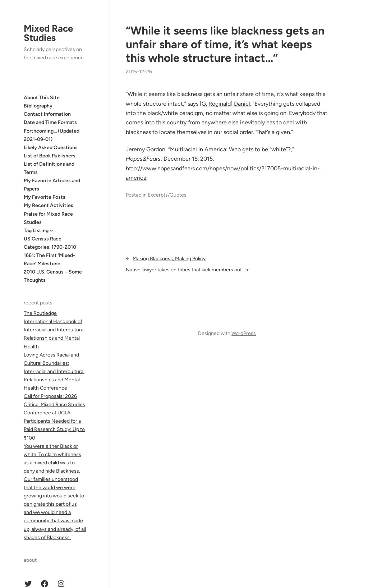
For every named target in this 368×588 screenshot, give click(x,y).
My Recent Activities (49, 205)
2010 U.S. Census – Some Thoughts (53, 276)
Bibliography (38, 106)
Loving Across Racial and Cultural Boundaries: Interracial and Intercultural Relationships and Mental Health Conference (54, 371)
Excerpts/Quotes (167, 195)
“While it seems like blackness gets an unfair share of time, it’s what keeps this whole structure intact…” (225, 44)
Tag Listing (36, 231)
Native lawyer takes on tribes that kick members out (184, 270)
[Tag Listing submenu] (51, 230)
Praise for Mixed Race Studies (48, 218)
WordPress (244, 333)
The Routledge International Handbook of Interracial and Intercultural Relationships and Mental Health (54, 330)
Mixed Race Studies (48, 33)
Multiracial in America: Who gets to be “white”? (230, 149)
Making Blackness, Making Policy (169, 259)
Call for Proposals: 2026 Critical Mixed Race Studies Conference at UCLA (54, 405)
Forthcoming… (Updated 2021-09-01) (52, 135)
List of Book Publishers (50, 156)
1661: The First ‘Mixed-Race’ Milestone (49, 259)
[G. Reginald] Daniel (225, 104)
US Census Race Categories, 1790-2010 (50, 243)
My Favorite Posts (45, 197)
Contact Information (47, 114)
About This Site (42, 98)
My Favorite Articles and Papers (52, 185)
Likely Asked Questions (51, 148)
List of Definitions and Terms (49, 168)
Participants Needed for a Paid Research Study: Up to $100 (54, 429)
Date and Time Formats (50, 122)
